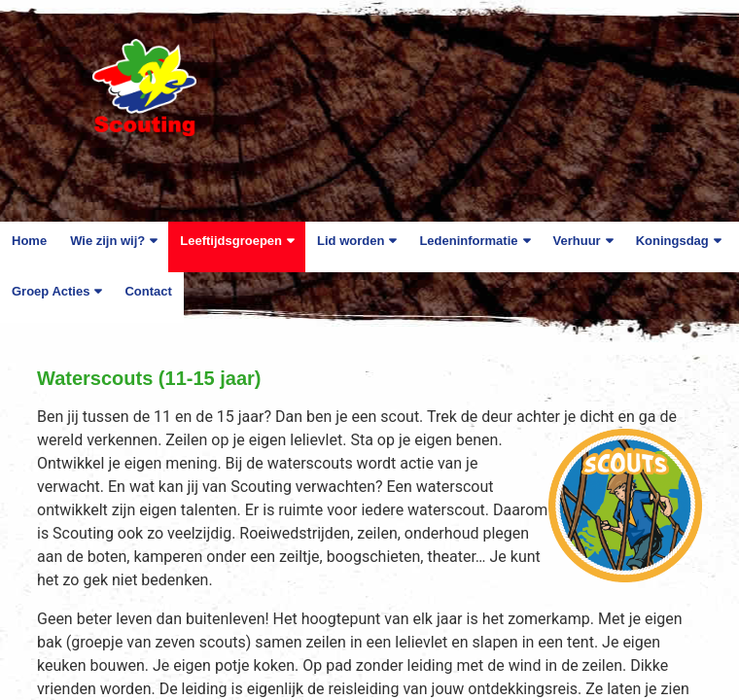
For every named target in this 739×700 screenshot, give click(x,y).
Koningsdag (672, 241)
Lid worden (351, 241)
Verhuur (577, 241)
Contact (148, 291)
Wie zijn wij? (107, 241)
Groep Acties (51, 291)
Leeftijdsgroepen (231, 241)
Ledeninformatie (468, 241)
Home (29, 241)
